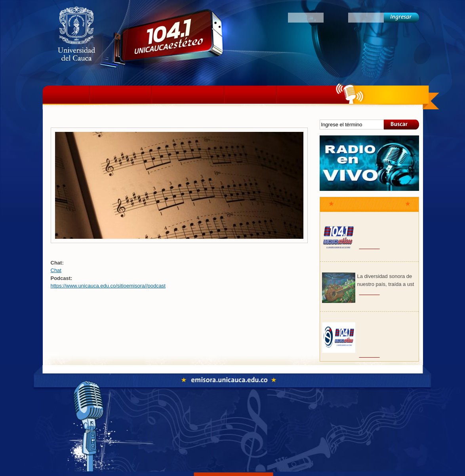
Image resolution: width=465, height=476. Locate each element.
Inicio (68, 95)
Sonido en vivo (369, 163)
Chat (56, 270)
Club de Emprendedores (353, 318)
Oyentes (272, 17)
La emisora (121, 95)
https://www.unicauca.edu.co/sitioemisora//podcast (108, 286)
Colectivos (307, 95)
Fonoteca (262, 410)
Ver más (370, 246)
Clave (336, 17)
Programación (188, 95)
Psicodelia (335, 218)
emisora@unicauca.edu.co (255, 445)
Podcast (250, 95)
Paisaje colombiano (347, 268)
